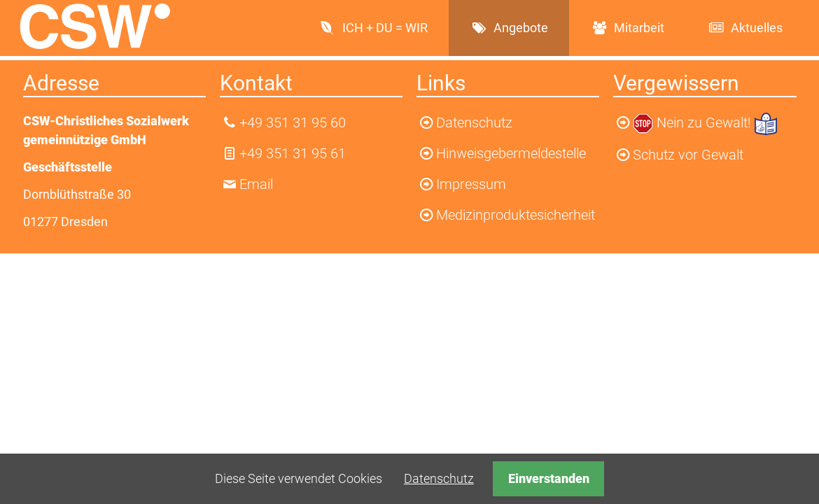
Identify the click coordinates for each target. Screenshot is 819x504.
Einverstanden (549, 478)
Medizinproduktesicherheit (516, 215)
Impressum (471, 184)
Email (256, 184)
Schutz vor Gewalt (688, 155)
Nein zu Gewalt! (706, 122)
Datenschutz (439, 478)
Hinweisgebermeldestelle (511, 153)
